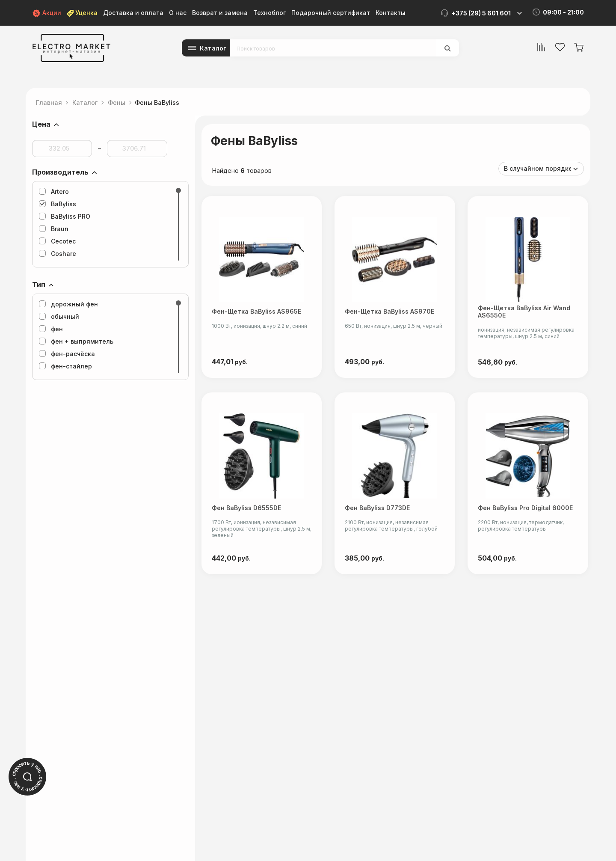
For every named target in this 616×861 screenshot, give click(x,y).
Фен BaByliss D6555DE (246, 510)
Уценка (82, 13)
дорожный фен (68, 304)
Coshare (58, 254)
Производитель (60, 172)
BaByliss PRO (65, 216)
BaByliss (58, 204)
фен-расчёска (67, 354)
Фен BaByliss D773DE (378, 510)
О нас (178, 13)
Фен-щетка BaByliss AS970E (390, 313)
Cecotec (57, 241)
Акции (47, 13)
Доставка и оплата (133, 13)
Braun (54, 229)
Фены (117, 102)
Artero (54, 191)
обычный (59, 316)
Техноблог (269, 13)
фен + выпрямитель (76, 341)
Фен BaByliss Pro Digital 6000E (527, 510)
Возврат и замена (220, 13)
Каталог (213, 48)
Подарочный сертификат (331, 13)
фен (51, 329)
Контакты (391, 13)
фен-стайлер (65, 366)
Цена (41, 124)
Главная (49, 102)
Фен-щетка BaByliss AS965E (256, 313)
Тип (39, 285)
